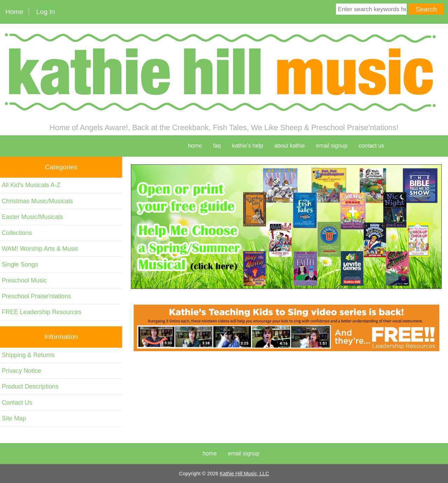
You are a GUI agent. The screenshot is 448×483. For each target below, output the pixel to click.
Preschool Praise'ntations (36, 296)
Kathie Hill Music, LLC (244, 474)
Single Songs (20, 264)
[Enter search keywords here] (371, 9)
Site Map (14, 418)
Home (14, 12)
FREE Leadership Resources (42, 312)
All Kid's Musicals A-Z (31, 185)
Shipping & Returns (28, 355)
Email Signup (332, 146)
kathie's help (247, 146)
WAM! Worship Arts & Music (40, 249)
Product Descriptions (30, 386)
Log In (46, 12)
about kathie (290, 146)
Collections (17, 233)
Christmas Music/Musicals (37, 201)
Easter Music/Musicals (32, 217)
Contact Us (17, 403)
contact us (372, 146)
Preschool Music (24, 280)
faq (217, 146)
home (195, 146)
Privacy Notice (21, 371)
